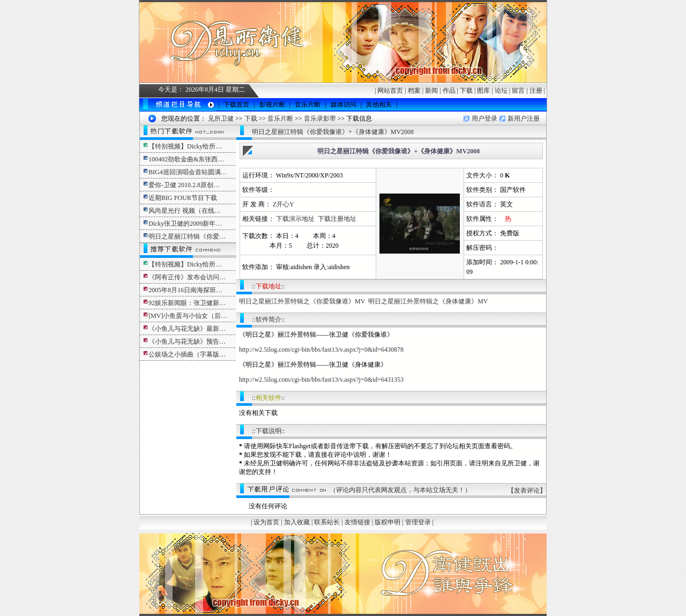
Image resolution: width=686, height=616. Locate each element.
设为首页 (266, 522)
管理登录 (418, 522)
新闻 (431, 91)
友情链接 (357, 522)
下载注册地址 (337, 219)
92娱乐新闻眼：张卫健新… (187, 303)
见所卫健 (221, 118)
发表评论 (527, 491)
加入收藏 (297, 522)
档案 (414, 91)
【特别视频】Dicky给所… (185, 146)
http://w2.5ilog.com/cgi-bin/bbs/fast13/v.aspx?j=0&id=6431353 (321, 380)
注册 (536, 91)
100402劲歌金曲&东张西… (186, 159)
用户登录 (484, 118)
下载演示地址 (295, 219)
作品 (449, 91)
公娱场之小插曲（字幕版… (187, 354)
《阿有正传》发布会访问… (187, 277)
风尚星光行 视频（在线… (185, 211)
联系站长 (327, 522)
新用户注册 (524, 118)
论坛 (501, 91)
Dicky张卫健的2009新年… (185, 224)
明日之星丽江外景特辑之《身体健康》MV (428, 301)
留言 (518, 91)
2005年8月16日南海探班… (185, 290)
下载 (466, 91)
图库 (483, 91)
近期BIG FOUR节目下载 (183, 198)
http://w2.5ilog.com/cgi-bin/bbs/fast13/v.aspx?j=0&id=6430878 (321, 350)
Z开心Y (284, 204)
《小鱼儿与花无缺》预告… (187, 342)
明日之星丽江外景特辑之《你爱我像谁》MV (302, 301)
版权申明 (387, 522)
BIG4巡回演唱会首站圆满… (188, 172)
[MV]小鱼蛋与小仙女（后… (188, 316)
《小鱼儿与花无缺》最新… (187, 329)
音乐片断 (280, 118)
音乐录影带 (320, 118)
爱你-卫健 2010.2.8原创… (184, 185)
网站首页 (390, 91)
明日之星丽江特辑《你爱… (187, 236)
